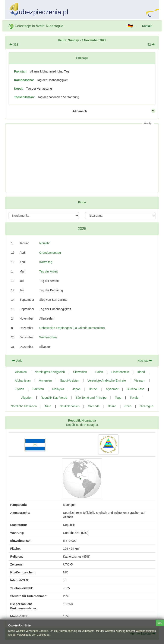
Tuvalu (134, 398)
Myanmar (112, 389)
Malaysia (58, 389)
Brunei (93, 389)
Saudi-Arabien (70, 380)
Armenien (45, 380)
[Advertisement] (82, 158)
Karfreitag (46, 262)
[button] (132, 26)
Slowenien (80, 372)
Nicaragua (146, 406)
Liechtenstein (120, 372)
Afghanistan (23, 380)
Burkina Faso (136, 389)
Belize (112, 406)
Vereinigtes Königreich (50, 372)
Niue (48, 406)
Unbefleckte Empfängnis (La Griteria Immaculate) (72, 328)
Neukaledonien (70, 406)
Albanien (21, 372)
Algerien (27, 398)
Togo (118, 398)
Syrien (20, 389)
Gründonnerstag (50, 253)
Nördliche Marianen (24, 406)
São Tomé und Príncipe (91, 398)
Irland (141, 372)
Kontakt (147, 26)
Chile (128, 406)
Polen (99, 372)
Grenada (94, 406)
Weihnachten (48, 337)
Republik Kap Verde (54, 398)
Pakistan (38, 389)
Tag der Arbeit (48, 271)
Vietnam (140, 380)
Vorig (17, 361)
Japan (76, 389)
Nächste (145, 361)
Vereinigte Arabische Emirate (107, 380)
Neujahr (45, 243)
